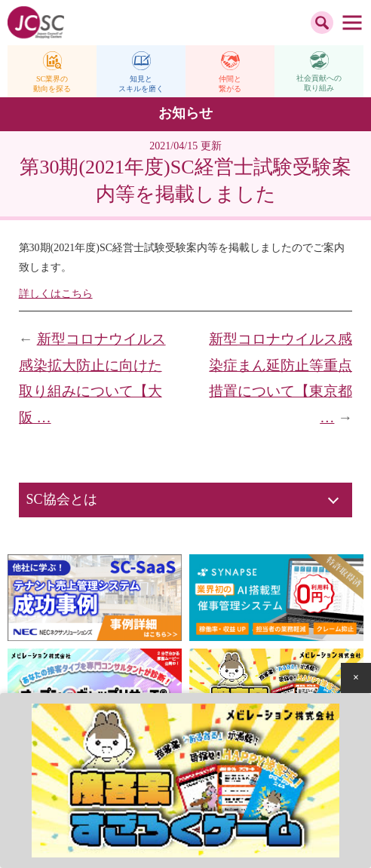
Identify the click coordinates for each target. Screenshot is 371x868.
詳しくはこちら (56, 294)
